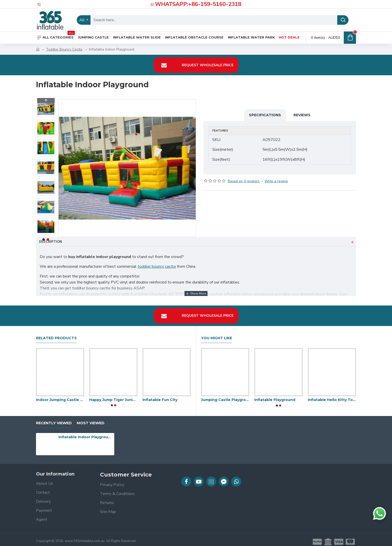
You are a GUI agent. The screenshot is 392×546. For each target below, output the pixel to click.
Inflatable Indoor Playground (85, 433)
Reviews (302, 115)
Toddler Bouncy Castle (64, 49)
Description (50, 242)
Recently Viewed (54, 419)
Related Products (56, 334)
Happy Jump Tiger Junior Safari (113, 395)
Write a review (276, 177)
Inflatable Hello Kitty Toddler (332, 395)
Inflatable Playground (275, 395)
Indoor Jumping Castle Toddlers (60, 395)
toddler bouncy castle (157, 266)
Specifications (265, 115)
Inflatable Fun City (160, 395)
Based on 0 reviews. (244, 177)
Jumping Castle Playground (225, 395)
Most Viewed (91, 419)
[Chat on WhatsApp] (379, 513)
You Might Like (216, 334)
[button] (46, 234)
